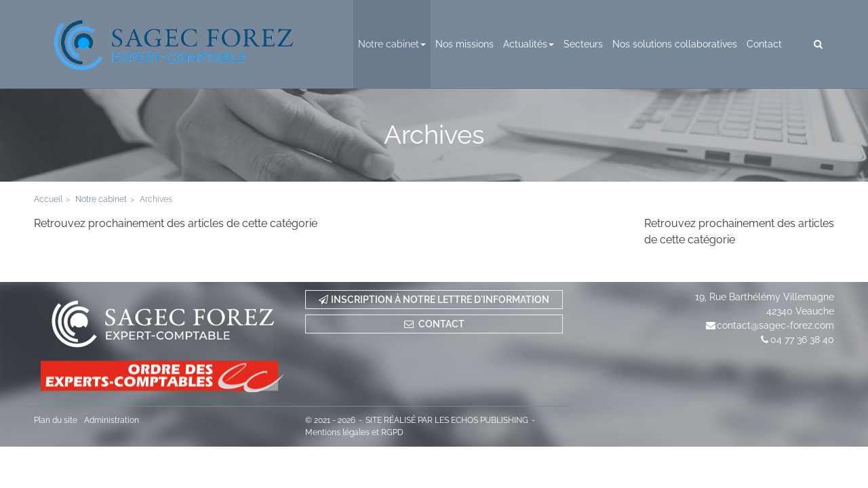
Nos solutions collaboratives (675, 44)
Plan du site (56, 420)
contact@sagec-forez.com (775, 325)
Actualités (529, 44)
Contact (764, 44)
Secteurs (583, 44)
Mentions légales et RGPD (354, 432)
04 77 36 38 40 (802, 340)
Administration (112, 420)
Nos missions (465, 44)
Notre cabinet (392, 44)
